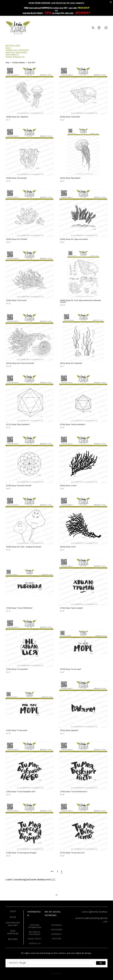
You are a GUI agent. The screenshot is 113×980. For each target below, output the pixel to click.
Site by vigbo (56, 974)
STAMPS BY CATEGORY (17, 50)
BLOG (13, 917)
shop (7, 63)
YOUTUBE (57, 939)
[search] (51, 963)
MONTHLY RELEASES (16, 52)
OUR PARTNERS (13, 932)
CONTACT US (35, 943)
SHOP (13, 911)
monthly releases (19, 63)
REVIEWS (13, 939)
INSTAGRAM (57, 930)
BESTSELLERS (13, 46)
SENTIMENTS (12, 55)
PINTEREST (57, 934)
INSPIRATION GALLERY (13, 924)
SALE (8, 48)
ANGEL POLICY (35, 939)
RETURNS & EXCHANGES (35, 933)
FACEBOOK (57, 925)
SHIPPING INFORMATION (35, 926)
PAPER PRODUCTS (15, 57)
